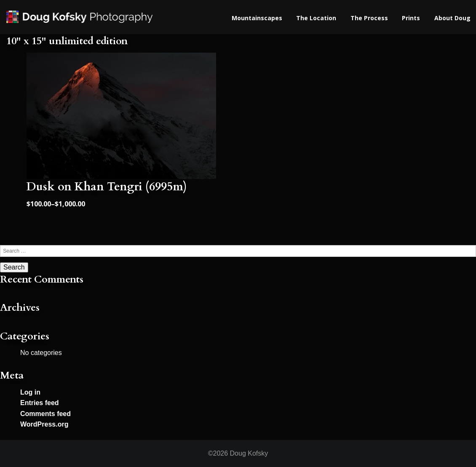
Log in (30, 392)
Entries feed (40, 403)
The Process (369, 18)
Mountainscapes (257, 18)
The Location (316, 18)
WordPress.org (44, 424)
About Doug (452, 18)
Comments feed (45, 414)
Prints (411, 18)
